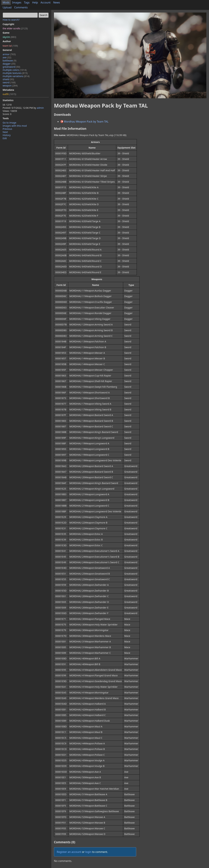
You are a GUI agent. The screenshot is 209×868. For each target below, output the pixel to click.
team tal (10, 46)
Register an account (69, 852)
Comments (21, 7)
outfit (9, 94)
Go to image (9, 123)
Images (17, 2)
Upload (7, 7)
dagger (9, 64)
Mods (6, 2)
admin (40, 108)
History (7, 135)
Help (35, 2)
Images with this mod (15, 126)
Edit (5, 138)
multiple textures (15, 73)
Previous (7, 129)
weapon (10, 86)
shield (8, 79)
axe (7, 57)
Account (46, 2)
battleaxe (9, 61)
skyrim (9, 37)
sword (9, 82)
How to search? (11, 20)
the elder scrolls (15, 28)
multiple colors (15, 70)
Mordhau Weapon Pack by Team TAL (85, 122)
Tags (27, 2)
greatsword (11, 67)
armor (9, 54)
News (56, 2)
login (88, 852)
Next (5, 132)
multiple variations (16, 76)
